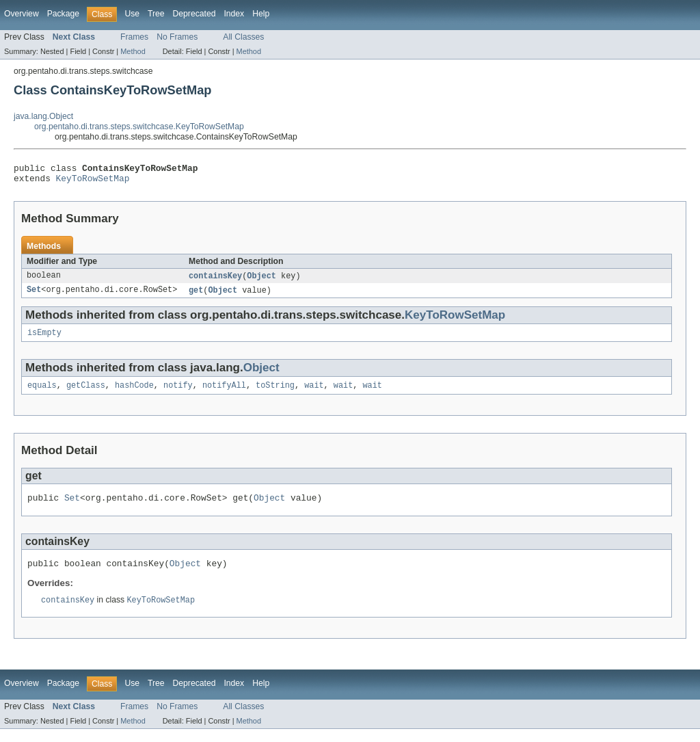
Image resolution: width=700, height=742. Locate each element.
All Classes (243, 37)
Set (34, 295)
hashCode (134, 393)
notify (178, 393)
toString (275, 393)
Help (261, 14)
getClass (86, 393)
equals (42, 393)
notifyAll (224, 393)
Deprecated (194, 14)
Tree (156, 14)
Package (63, 14)
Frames (134, 37)
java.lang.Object (43, 116)
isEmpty (44, 339)
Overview (22, 14)
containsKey (215, 280)
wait (314, 393)
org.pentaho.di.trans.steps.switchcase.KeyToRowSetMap (139, 127)
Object (261, 280)
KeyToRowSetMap (93, 182)
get (196, 295)
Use (132, 14)
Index (234, 14)
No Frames (177, 37)
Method (133, 51)
